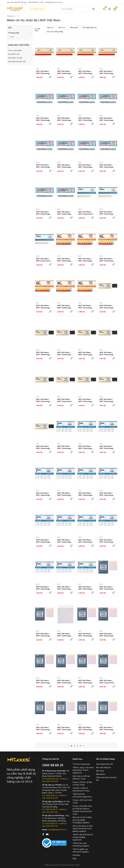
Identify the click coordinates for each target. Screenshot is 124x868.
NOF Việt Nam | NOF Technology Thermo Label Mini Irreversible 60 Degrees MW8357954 (65, 635)
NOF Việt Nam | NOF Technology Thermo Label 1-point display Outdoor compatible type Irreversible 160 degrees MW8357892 (43, 494)
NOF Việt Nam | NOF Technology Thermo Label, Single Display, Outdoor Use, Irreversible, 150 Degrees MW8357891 (106, 447)
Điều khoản (100, 774)
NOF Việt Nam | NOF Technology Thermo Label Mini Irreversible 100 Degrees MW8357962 (65, 728)
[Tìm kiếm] (94, 9)
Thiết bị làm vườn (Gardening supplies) (81, 845)
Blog (74, 858)
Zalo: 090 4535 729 (50, 826)
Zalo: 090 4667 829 (50, 812)
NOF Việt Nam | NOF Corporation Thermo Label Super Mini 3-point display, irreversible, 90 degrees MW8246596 (65, 400)
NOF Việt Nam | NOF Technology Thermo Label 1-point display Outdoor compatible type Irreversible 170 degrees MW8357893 (64, 494)
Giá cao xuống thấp (55, 32)
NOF (12, 37)
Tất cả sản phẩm (15, 50)
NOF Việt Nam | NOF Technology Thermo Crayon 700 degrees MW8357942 (65, 213)
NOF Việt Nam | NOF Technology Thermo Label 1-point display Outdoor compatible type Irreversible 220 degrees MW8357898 (85, 541)
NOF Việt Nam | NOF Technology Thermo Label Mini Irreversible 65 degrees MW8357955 (86, 635)
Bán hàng (100, 771)
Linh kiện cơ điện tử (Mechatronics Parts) (81, 789)
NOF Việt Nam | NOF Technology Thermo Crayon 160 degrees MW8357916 (44, 166)
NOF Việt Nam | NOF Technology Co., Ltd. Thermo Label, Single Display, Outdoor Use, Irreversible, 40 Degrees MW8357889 (65, 447)
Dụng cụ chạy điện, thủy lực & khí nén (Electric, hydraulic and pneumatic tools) (82, 810)
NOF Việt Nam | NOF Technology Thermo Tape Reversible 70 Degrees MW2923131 (106, 72)
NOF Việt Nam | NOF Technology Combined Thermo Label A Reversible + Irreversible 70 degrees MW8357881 (86, 260)
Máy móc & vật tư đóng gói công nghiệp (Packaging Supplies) (82, 820)
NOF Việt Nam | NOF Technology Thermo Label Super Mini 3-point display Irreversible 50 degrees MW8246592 (65, 353)
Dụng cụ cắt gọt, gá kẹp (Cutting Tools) (82, 783)
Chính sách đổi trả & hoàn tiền (106, 779)
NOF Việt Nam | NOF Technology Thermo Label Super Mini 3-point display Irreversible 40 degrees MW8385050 (107, 307)
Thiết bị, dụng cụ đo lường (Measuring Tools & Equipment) (83, 770)
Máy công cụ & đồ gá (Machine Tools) (81, 777)
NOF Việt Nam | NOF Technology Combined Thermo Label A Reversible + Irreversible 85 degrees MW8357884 (65, 307)
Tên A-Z (50, 27)
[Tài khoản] (109, 9)
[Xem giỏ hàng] (115, 9)
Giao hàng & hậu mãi (104, 764)
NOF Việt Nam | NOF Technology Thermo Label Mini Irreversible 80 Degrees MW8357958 (65, 682)
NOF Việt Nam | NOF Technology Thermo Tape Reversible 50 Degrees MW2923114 (64, 72)
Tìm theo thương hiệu (81, 764)
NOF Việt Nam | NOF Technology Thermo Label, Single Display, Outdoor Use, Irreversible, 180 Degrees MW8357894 (85, 494)
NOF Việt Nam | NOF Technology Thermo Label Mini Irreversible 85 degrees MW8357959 (86, 682)
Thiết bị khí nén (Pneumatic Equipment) (82, 795)
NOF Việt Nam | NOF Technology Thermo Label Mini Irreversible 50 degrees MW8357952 (107, 588)
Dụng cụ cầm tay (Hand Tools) (82, 801)
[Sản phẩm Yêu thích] (104, 9)
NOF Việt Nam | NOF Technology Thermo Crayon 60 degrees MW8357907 (65, 119)
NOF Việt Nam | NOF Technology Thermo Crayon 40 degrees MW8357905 (44, 119)
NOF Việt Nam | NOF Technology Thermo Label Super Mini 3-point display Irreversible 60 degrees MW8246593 (86, 353)
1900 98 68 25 (33, 2)
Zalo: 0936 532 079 (50, 798)
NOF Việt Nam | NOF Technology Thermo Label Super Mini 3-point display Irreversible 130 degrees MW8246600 (86, 588)
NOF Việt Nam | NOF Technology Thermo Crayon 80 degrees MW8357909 (107, 119)
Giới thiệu (76, 855)
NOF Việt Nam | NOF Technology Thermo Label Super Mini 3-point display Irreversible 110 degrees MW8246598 (107, 400)
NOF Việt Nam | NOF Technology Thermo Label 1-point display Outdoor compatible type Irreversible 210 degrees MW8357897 (64, 541)
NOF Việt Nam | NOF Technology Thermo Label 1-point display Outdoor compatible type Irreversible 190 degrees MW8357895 (106, 494)
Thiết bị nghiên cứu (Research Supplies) (81, 851)
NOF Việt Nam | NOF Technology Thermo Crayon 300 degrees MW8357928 (108, 166)
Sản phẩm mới (14, 54)
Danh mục (37, 9)
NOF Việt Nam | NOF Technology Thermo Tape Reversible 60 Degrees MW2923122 (85, 72)
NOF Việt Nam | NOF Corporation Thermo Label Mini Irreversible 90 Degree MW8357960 (108, 682)
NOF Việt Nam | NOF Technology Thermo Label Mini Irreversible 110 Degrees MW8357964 (107, 728)
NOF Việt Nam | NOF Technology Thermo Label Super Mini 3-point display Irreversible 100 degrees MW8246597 (86, 400)
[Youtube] (47, 834)
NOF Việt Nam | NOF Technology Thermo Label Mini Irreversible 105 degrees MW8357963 (86, 728)
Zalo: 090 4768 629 (50, 781)
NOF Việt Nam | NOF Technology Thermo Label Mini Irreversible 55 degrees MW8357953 (44, 635)
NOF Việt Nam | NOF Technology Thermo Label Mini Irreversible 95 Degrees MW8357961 (44, 728)
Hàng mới (74, 27)
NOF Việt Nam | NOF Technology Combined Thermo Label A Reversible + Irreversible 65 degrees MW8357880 (65, 260)
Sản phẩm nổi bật (15, 58)
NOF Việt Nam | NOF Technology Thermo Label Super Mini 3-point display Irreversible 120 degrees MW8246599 (44, 447)
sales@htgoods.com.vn (54, 2)
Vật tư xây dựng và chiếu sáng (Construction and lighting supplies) (83, 829)
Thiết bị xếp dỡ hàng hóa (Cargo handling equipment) (83, 837)
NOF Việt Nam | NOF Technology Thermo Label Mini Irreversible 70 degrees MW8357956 (107, 635)
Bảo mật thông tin (103, 767)
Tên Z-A (62, 27)
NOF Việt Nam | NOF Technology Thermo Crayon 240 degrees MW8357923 (86, 166)
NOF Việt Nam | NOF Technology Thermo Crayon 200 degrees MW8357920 (65, 166)
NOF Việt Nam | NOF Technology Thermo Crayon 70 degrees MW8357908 (86, 119)
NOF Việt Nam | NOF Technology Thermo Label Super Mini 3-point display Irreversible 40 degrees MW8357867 (44, 353)
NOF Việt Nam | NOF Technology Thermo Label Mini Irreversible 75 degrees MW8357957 (44, 682)
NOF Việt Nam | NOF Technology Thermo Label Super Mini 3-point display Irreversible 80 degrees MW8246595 (44, 400)
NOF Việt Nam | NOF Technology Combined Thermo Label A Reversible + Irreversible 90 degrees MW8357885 (86, 307)
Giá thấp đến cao (90, 27)
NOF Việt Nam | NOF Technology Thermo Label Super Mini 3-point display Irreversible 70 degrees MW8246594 (107, 353)
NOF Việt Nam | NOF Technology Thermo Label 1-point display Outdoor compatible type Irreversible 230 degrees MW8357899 (106, 541)
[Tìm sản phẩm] (78, 9)
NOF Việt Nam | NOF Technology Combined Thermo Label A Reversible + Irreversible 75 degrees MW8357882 (107, 260)
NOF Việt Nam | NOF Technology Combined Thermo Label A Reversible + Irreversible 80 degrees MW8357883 (44, 307)
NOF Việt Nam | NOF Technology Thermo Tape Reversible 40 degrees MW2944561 (43, 72)
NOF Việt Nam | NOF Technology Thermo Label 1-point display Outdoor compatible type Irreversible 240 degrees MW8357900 (43, 588)
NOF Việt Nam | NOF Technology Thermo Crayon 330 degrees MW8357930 (44, 213)
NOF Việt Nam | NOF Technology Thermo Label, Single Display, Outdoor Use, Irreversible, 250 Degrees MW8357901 (64, 588)
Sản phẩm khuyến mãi (17, 61)
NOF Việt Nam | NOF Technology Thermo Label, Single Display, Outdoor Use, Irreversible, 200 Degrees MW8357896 (43, 541)
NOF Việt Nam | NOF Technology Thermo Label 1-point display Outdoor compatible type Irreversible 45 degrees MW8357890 (85, 447)
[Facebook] (43, 834)
